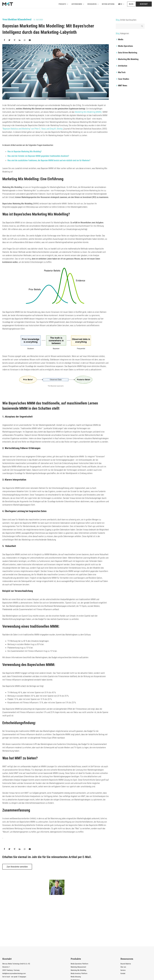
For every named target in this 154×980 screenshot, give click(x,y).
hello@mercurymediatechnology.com (14, 932)
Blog (131, 4)
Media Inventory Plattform (79, 932)
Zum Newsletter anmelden (17, 867)
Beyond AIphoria (108, 4)
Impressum (100, 969)
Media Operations (125, 46)
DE (120, 4)
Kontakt (144, 4)
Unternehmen (77, 4)
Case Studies (123, 79)
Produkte (62, 4)
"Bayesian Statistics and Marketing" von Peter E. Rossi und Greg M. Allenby (32, 129)
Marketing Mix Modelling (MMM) (88, 112)
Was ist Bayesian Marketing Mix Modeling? (24, 152)
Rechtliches (54, 969)
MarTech (121, 72)
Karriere (123, 929)
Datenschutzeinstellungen (86, 969)
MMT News (122, 86)
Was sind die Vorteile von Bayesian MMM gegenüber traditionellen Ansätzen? (38, 156)
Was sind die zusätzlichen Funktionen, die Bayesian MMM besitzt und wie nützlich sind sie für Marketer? (49, 160)
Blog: (118, 20)
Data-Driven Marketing (127, 53)
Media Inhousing (76, 935)
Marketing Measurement (78, 926)
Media (120, 39)
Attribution (122, 66)
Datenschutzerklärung (67, 969)
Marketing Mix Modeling (127, 59)
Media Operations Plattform (79, 922)
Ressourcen (92, 4)
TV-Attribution (75, 939)
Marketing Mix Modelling (78, 929)
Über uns (123, 926)
